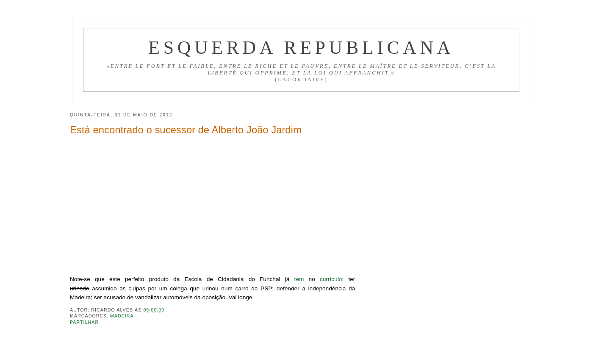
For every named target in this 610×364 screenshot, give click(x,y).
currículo (331, 279)
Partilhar (85, 322)
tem (299, 279)
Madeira (122, 316)
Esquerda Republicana (301, 47)
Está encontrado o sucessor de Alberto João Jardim (186, 130)
